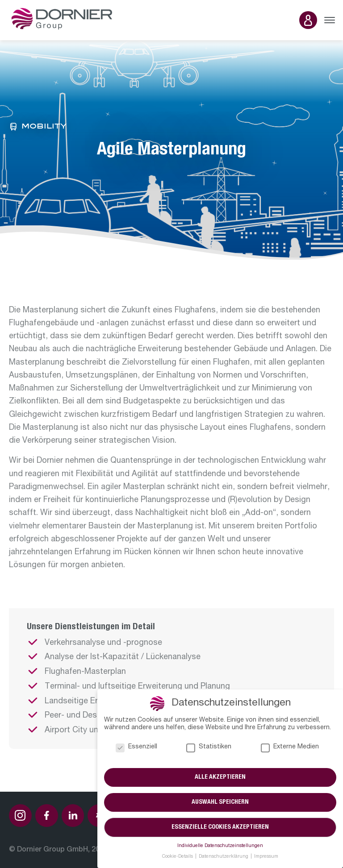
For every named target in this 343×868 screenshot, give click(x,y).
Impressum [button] (266, 857)
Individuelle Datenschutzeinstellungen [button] (220, 846)
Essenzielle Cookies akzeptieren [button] (220, 827)
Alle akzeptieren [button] (220, 777)
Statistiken (209, 747)
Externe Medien (290, 747)
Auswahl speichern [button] (220, 802)
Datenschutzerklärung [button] (224, 857)
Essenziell (136, 747)
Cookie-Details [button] (178, 857)
